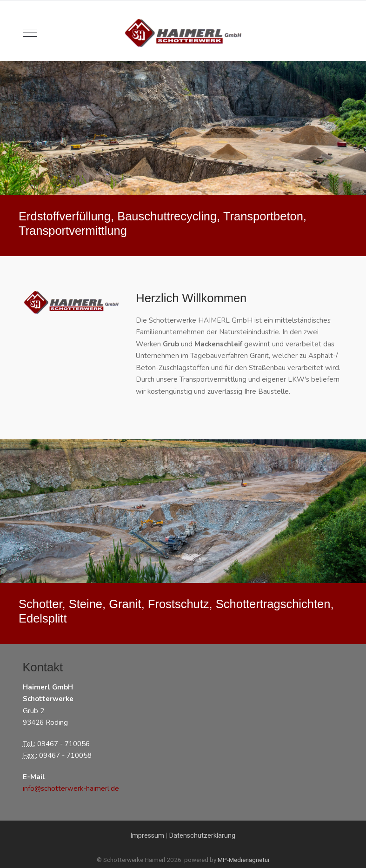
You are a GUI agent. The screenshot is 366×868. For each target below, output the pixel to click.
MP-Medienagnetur (244, 860)
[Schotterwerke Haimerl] (183, 33)
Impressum (147, 835)
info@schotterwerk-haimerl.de (71, 788)
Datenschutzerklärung (202, 835)
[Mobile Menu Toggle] (30, 33)
